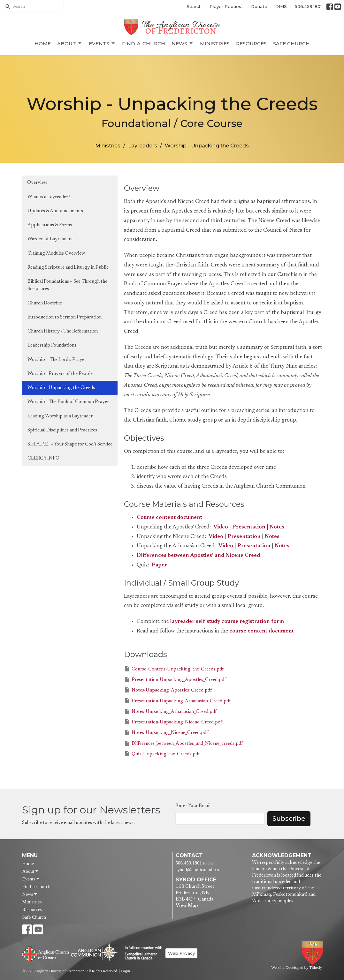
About (70, 43)
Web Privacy (181, 953)
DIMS (281, 6)
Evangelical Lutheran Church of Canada (141, 953)
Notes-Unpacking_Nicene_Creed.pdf (166, 732)
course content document (262, 631)
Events (102, 43)
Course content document (169, 518)
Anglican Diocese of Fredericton (313, 953)
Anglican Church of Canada (46, 953)
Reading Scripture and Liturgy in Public (68, 268)
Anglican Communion (94, 952)
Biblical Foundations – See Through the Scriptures (67, 285)
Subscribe (289, 819)
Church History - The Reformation (63, 331)
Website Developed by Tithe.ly (297, 968)
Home (43, 44)
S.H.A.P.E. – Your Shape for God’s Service (70, 444)
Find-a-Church (144, 44)
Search (194, 6)
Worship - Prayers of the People (60, 374)
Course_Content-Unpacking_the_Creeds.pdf (174, 669)
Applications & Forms (50, 225)
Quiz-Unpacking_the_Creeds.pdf (162, 754)
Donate (259, 6)
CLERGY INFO (43, 458)
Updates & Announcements (55, 211)
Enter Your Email (193, 806)
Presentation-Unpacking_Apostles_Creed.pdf (175, 679)
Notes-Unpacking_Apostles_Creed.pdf (168, 690)
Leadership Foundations (52, 345)
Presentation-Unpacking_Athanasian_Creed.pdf (177, 701)
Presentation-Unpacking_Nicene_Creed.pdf (173, 722)
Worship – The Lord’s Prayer (57, 360)
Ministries (215, 44)
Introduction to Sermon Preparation (65, 317)
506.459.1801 (308, 6)
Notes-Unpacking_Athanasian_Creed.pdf (170, 711)
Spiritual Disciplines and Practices (62, 430)
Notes (277, 527)
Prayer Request (226, 6)
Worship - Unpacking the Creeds (61, 388)
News (183, 43)
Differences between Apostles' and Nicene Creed (198, 556)
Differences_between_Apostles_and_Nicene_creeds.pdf (183, 743)
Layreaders (143, 146)
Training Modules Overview (56, 254)
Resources (251, 44)
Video (221, 527)
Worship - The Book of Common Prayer (68, 402)
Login (125, 971)
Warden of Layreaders (50, 239)
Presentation (249, 527)
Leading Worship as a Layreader (60, 416)
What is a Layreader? (49, 197)
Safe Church (291, 44)
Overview (37, 183)
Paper (159, 565)
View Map (187, 906)
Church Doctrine (45, 303)
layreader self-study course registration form (227, 622)
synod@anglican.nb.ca (197, 870)
